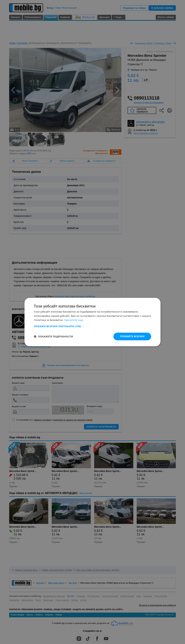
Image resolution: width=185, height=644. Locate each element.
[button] (92, 326)
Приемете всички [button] (132, 336)
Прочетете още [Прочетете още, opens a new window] (74, 320)
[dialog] (92, 322)
